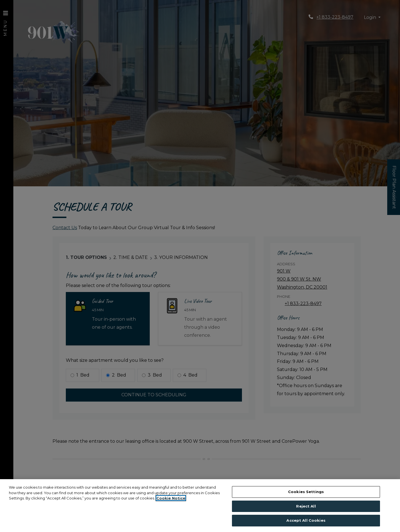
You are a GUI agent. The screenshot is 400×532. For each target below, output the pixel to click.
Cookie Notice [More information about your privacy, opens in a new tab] (171, 498)
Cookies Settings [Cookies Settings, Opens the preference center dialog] (306, 492)
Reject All (306, 506)
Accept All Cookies (306, 520)
